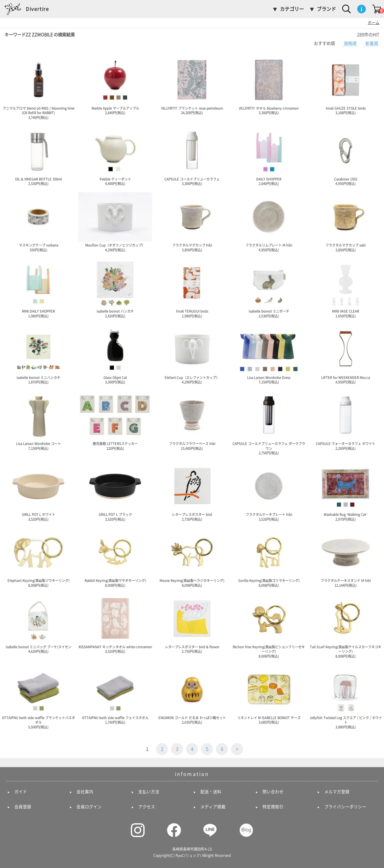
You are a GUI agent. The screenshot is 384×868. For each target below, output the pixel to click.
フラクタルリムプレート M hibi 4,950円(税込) (269, 222)
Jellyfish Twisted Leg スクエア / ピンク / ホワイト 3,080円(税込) (346, 697)
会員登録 (23, 807)
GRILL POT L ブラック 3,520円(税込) (115, 491)
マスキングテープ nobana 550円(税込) (38, 222)
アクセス (147, 807)
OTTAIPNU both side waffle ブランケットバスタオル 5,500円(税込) (38, 697)
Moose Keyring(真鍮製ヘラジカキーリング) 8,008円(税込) (192, 557)
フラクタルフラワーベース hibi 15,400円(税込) (192, 420)
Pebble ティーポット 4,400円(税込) (115, 156)
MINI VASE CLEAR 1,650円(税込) (346, 288)
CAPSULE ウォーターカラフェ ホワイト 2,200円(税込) (346, 420)
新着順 (372, 43)
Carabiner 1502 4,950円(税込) (346, 156)
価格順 (350, 43)
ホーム (374, 23)
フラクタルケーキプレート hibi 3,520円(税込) (269, 491)
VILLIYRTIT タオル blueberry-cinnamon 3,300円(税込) (269, 85)
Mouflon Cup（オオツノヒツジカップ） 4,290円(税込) (115, 222)
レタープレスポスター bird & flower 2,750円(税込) (192, 624)
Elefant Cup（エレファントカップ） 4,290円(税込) (192, 354)
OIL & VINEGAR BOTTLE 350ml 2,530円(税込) (38, 156)
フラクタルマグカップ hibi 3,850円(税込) (192, 222)
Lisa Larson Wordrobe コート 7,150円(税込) (38, 420)
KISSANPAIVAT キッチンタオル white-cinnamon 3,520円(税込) (115, 624)
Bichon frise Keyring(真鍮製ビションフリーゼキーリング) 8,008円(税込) (269, 626)
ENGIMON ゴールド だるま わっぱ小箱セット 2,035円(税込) (192, 694)
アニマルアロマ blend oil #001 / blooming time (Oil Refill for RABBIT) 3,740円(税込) (38, 87)
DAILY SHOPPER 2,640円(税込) (269, 156)
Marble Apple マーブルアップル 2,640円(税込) (115, 85)
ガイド (21, 792)
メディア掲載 (213, 807)
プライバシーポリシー (345, 807)
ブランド (326, 9)
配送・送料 (211, 792)
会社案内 (85, 792)
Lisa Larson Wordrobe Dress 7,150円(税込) (269, 354)
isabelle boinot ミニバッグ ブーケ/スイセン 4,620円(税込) (38, 624)
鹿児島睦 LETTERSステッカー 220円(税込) (115, 420)
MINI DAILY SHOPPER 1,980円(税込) (38, 288)
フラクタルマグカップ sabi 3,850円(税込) (346, 222)
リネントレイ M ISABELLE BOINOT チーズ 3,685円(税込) (269, 694)
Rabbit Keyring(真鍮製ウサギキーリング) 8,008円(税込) (115, 557)
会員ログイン (89, 807)
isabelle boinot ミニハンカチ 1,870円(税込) (38, 354)
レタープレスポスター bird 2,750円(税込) (192, 491)
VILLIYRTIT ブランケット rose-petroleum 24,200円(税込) (192, 85)
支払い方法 (149, 792)
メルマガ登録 (337, 792)
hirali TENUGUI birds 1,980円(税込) (192, 288)
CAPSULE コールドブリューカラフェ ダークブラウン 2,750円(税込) (269, 423)
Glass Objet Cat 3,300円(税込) (115, 354)
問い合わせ (273, 792)
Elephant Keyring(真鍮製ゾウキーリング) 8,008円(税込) (38, 557)
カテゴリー (292, 9)
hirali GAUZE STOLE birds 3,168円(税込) (346, 85)
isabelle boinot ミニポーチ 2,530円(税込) (269, 288)
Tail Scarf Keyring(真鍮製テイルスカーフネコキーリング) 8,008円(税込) (346, 626)
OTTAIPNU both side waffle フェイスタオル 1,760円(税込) (115, 694)
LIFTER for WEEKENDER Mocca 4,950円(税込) (346, 354)
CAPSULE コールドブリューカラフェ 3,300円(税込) (192, 156)
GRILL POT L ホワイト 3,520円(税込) (38, 491)
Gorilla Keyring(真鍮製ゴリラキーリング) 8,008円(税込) (269, 557)
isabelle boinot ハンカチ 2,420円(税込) (115, 288)
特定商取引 (273, 807)
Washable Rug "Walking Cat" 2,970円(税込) (346, 491)
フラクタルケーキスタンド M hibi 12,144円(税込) (346, 557)
